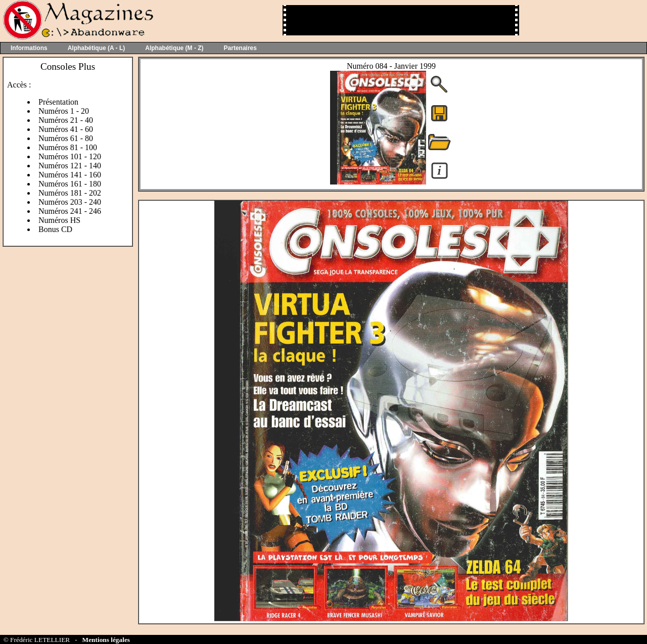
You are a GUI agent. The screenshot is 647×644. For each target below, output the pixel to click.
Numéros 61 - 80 (66, 138)
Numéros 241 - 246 (70, 211)
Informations (29, 48)
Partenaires (240, 48)
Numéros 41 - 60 (66, 129)
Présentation (58, 102)
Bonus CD (55, 229)
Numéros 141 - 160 (70, 175)
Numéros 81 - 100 (68, 147)
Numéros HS (59, 220)
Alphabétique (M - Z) (174, 48)
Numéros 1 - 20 (64, 111)
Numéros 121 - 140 (70, 166)
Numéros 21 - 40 (66, 120)
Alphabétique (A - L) (97, 48)
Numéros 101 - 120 (70, 156)
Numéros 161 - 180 (70, 184)
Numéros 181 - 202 (70, 193)
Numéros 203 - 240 (70, 202)
